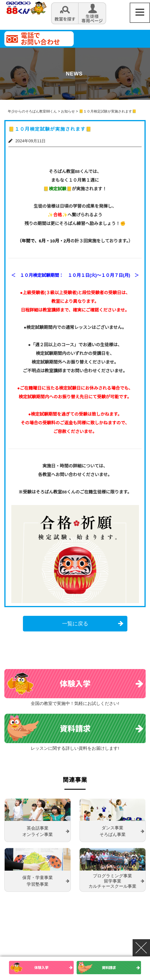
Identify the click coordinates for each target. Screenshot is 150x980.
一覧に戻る (75, 624)
